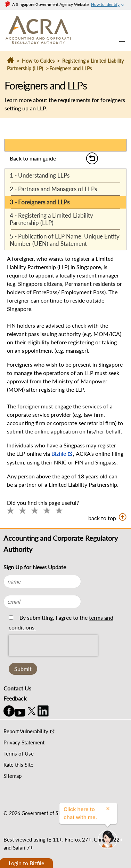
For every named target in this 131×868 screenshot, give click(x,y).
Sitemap (13, 776)
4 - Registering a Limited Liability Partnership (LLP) (51, 219)
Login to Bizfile (26, 863)
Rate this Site (18, 765)
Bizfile (59, 453)
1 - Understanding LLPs (40, 175)
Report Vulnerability (26, 731)
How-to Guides (38, 61)
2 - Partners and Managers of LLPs (53, 189)
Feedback (15, 698)
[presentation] (53, 661)
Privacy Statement (24, 742)
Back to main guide (33, 158)
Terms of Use (19, 753)
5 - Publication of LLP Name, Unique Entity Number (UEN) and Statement (65, 240)
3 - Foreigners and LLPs (40, 202)
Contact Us (17, 688)
